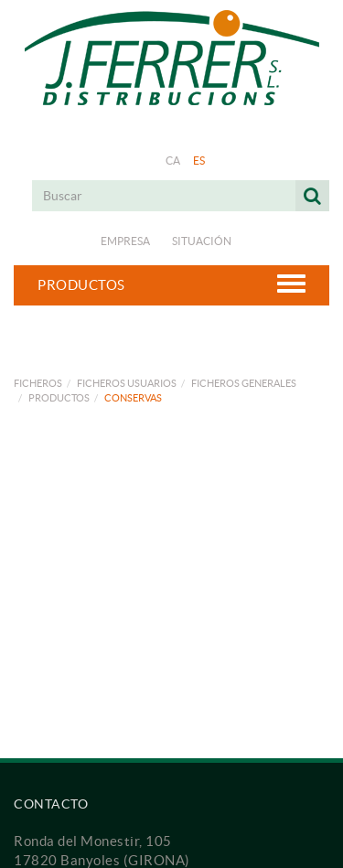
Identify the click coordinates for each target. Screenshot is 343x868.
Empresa (125, 241)
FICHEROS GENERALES (244, 383)
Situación (202, 241)
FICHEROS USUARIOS (127, 383)
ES (199, 161)
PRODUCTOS (59, 398)
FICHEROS (38, 383)
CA (173, 161)
